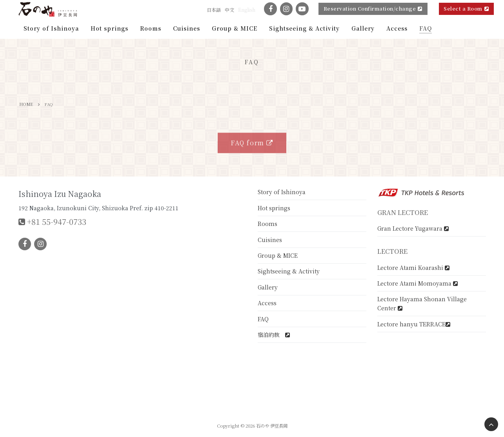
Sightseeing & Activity (289, 271)
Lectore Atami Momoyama (418, 283)
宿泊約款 (274, 335)
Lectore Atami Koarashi (413, 268)
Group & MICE (278, 255)
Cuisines (270, 240)
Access (267, 303)
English (247, 10)
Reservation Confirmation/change (373, 8)
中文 (229, 10)
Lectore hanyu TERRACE (414, 324)
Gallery (268, 287)
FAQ (263, 319)
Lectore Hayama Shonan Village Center (422, 303)
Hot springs (274, 208)
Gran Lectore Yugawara (413, 228)
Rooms (267, 224)
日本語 (214, 10)
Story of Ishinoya (282, 192)
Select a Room (466, 8)
